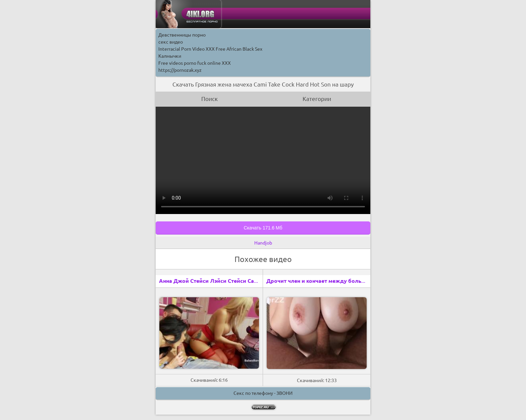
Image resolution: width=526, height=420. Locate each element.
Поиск (209, 99)
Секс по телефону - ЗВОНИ (263, 393)
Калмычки (170, 56)
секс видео (171, 42)
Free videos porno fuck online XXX (195, 63)
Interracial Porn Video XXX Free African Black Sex (210, 49)
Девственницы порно (182, 35)
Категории (317, 99)
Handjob (263, 243)
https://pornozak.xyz (180, 70)
